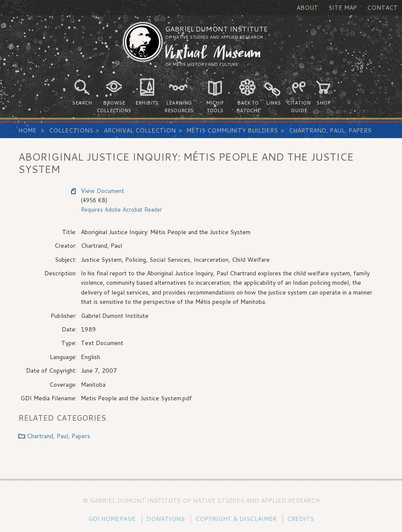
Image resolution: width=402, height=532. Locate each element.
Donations (165, 519)
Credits (301, 519)
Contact (382, 8)
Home (27, 130)
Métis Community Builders (232, 130)
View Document (103, 191)
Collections (71, 130)
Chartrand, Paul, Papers (330, 130)
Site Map (343, 8)
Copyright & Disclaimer (236, 519)
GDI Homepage (112, 519)
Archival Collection (140, 130)
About (307, 8)
